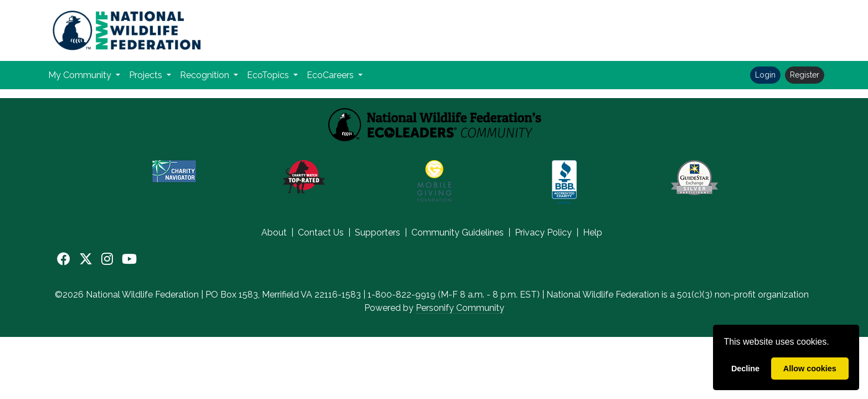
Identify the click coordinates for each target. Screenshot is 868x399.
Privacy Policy (543, 232)
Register (805, 75)
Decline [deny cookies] (745, 369)
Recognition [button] (206, 75)
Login (765, 75)
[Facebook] (64, 259)
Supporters (378, 232)
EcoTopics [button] (269, 75)
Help (593, 232)
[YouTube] (129, 259)
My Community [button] (81, 75)
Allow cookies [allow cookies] (810, 369)
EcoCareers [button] (331, 75)
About (274, 232)
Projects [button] (147, 75)
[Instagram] (107, 259)
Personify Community (460, 308)
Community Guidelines (458, 232)
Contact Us (321, 232)
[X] (86, 259)
